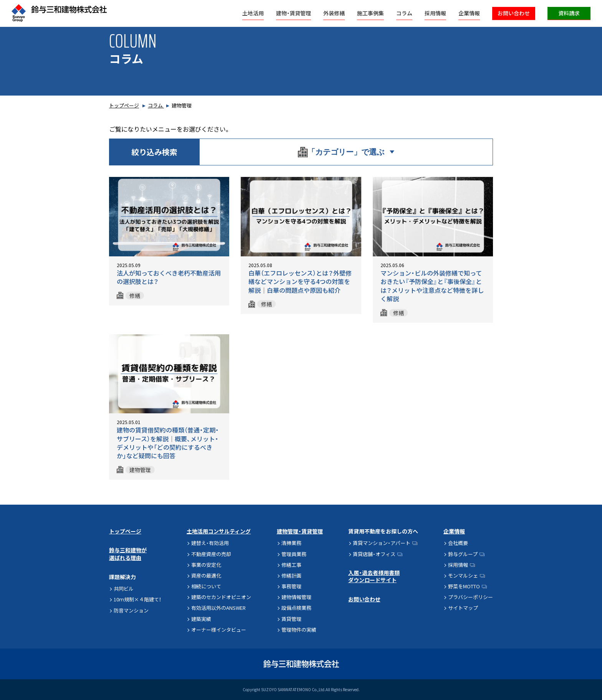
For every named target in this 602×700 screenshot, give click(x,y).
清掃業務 (291, 543)
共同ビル (124, 589)
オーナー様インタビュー (219, 630)
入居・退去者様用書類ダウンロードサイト (374, 576)
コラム (404, 13)
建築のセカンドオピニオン (221, 597)
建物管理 (140, 470)
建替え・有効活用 (210, 543)
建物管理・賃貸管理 (300, 531)
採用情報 (435, 13)
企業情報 (469, 13)
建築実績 (201, 619)
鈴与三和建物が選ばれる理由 (128, 554)
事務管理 (291, 586)
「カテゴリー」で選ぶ (341, 152)
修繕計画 (291, 575)
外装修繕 (334, 13)
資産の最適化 (206, 575)
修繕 (135, 296)
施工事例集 (370, 13)
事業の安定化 (206, 565)
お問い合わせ (514, 13)
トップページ (124, 105)
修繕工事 (291, 565)
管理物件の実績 (299, 630)
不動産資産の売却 (211, 554)
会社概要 (458, 543)
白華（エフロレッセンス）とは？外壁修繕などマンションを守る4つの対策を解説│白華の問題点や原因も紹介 (300, 281)
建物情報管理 (296, 597)
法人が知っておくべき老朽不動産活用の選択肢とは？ (169, 277)
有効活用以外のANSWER (218, 608)
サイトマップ (463, 608)
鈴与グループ (463, 554)
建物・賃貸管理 (294, 13)
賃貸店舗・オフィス (374, 554)
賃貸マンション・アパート (382, 543)
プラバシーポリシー (471, 597)
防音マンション (131, 610)
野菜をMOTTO (464, 586)
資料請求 (569, 13)
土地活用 (253, 13)
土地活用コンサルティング (219, 531)
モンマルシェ (463, 575)
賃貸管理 (291, 619)
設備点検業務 (296, 608)
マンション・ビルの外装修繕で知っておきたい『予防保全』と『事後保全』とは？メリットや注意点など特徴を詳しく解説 (432, 286)
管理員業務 (294, 554)
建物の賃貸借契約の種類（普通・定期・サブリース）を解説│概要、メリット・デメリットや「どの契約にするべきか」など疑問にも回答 (168, 443)
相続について (206, 586)
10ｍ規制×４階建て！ (137, 599)
